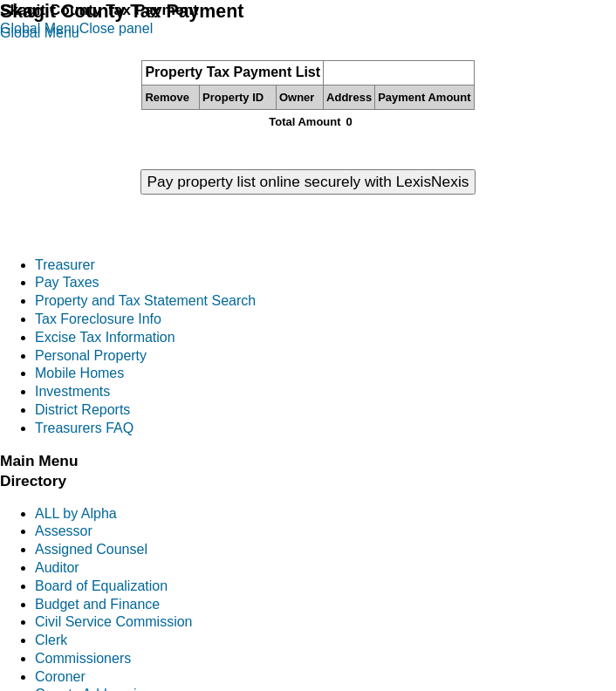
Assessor (64, 531)
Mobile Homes (79, 373)
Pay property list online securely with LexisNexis (308, 181)
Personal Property (91, 356)
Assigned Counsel (91, 549)
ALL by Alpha (76, 513)
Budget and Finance (97, 604)
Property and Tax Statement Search (145, 301)
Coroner (60, 677)
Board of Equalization (101, 586)
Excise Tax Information (105, 337)
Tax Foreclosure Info (98, 319)
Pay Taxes (67, 282)
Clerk (51, 640)
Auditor (57, 568)
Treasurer (65, 265)
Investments (72, 391)
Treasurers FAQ (84, 428)
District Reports (82, 410)
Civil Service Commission (113, 622)
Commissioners (83, 658)
